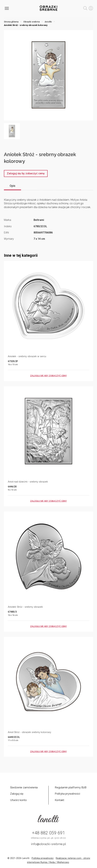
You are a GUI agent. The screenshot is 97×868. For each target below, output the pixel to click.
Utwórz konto (18, 800)
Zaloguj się (17, 794)
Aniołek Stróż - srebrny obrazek (25, 607)
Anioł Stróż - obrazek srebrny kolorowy (30, 732)
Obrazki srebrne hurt (48, 8)
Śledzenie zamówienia (24, 787)
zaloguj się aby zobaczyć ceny (48, 376)
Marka (7, 220)
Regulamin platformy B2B (71, 787)
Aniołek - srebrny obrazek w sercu (27, 356)
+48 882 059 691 (48, 833)
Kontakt (60, 800)
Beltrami (39, 220)
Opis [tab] (12, 186)
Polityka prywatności (67, 794)
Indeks (8, 226)
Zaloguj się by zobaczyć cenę (26, 173)
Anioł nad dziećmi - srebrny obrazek (28, 482)
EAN (6, 233)
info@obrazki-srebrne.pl (48, 844)
